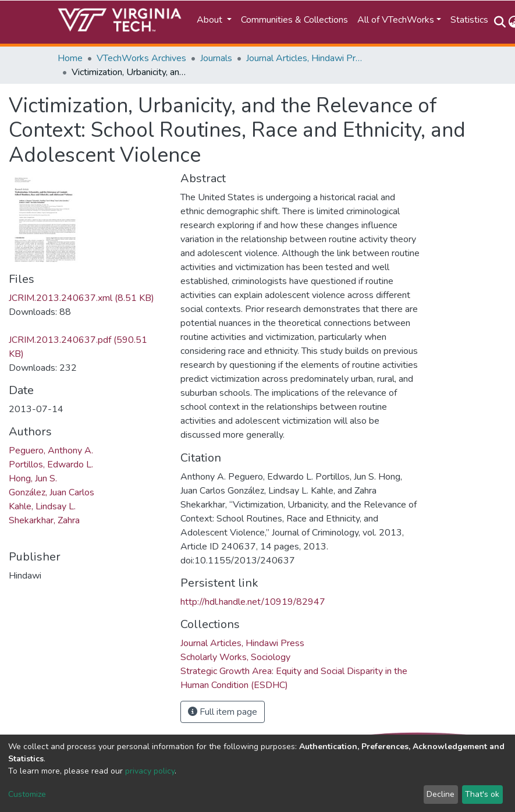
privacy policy (150, 771)
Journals (216, 58)
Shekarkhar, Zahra (44, 520)
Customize (27, 794)
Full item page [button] (223, 712)
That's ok (482, 794)
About (211, 20)
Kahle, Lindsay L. (42, 506)
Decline (441, 794)
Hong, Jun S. (33, 478)
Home (70, 58)
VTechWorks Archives (141, 58)
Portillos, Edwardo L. (51, 464)
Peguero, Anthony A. (51, 451)
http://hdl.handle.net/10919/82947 (253, 602)
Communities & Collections (294, 20)
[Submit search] (500, 22)
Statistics (469, 20)
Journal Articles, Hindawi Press (304, 58)
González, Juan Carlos (51, 492)
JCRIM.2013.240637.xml (81, 298)
